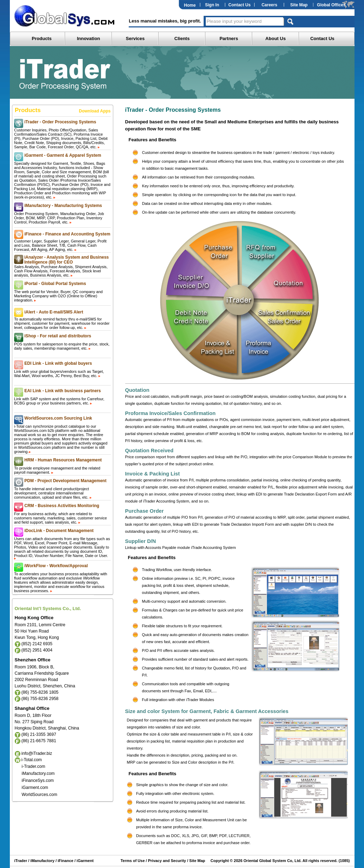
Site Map (299, 5)
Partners (229, 38)
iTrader (21, 861)
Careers (270, 5)
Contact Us (239, 5)
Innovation (89, 38)
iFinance (65, 861)
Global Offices (331, 5)
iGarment (85, 861)
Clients (182, 38)
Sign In (212, 5)
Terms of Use (133, 861)
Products (41, 38)
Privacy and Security (167, 861)
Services (135, 38)
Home (190, 5)
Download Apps (95, 111)
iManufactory (42, 861)
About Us (276, 38)
